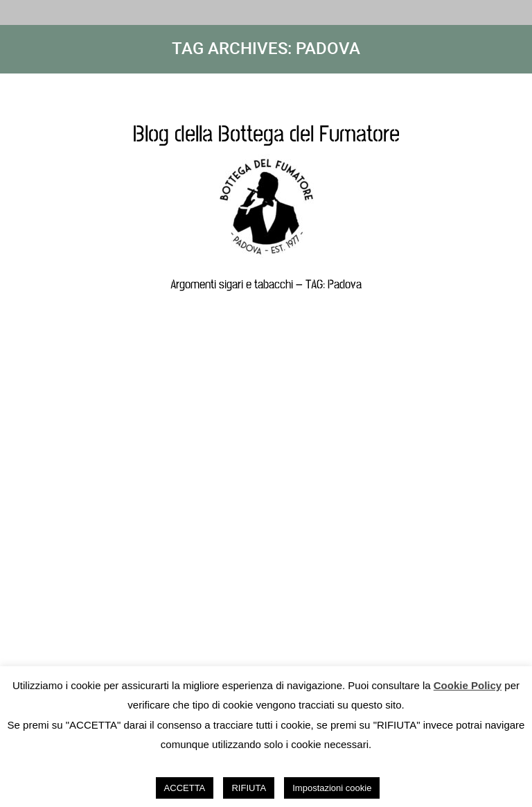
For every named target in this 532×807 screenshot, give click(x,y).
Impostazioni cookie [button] (332, 788)
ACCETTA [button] (185, 788)
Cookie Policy (468, 685)
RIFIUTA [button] (249, 788)
